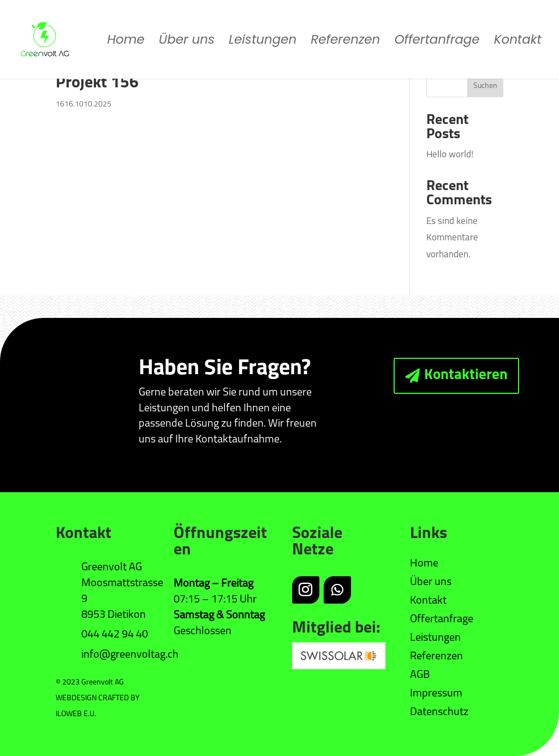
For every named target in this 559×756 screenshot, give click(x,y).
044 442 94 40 (115, 635)
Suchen (485, 86)
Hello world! (450, 155)
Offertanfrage (437, 42)
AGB (420, 675)
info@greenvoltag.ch (130, 655)
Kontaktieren (466, 376)
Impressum (436, 694)
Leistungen (263, 42)
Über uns (187, 42)
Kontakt (518, 42)
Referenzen (345, 42)
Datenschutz (439, 712)
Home (126, 42)
